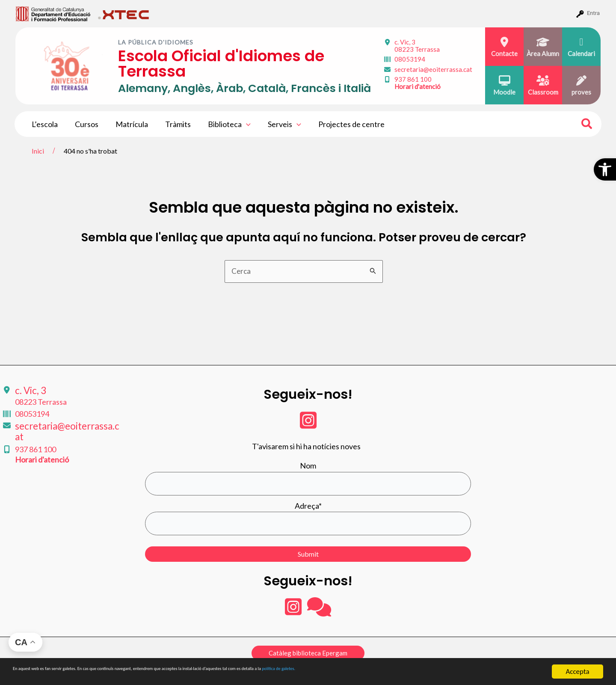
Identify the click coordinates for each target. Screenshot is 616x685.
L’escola (44, 124)
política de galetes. (451, 672)
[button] (605, 169)
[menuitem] (53, 13)
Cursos (84, 124)
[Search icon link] (587, 125)
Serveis (275, 124)
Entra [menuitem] (593, 13)
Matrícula (127, 124)
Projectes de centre (340, 124)
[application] (238, 124)
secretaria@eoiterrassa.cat (433, 69)
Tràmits (172, 124)
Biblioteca (222, 124)
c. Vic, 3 (417, 46)
